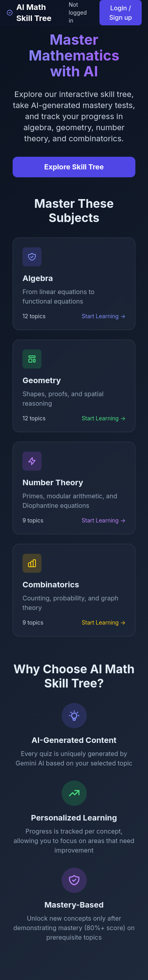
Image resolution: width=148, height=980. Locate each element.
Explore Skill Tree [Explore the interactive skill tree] (74, 167)
